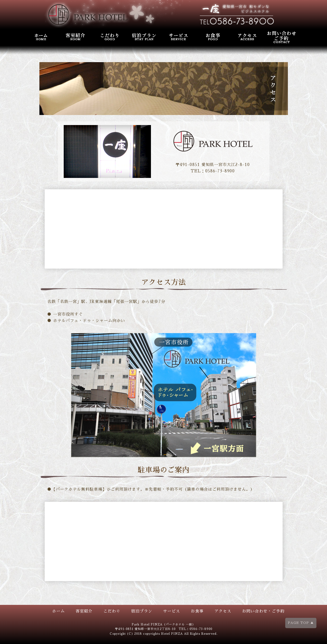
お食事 (197, 611)
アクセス (223, 611)
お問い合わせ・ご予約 (263, 611)
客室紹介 (84, 611)
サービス (172, 611)
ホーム (58, 611)
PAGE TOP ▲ (301, 623)
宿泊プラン (142, 611)
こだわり (112, 611)
